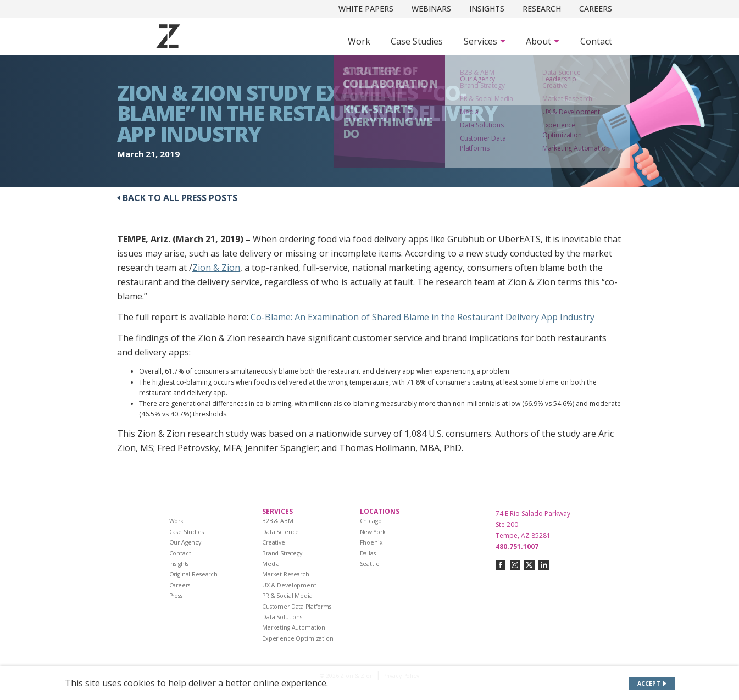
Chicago (371, 521)
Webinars (431, 9)
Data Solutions (282, 617)
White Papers (366, 9)
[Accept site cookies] (652, 684)
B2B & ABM (278, 521)
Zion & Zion (216, 268)
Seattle (370, 564)
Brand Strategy (282, 553)
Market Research (286, 574)
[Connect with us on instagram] (515, 565)
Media (271, 564)
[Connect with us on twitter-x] (529, 565)
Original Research (194, 574)
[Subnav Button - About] (543, 41)
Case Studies (417, 41)
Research (542, 9)
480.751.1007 (517, 546)
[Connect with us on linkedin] (544, 565)
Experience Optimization (298, 638)
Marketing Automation (294, 627)
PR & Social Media (287, 596)
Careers (596, 9)
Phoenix (371, 542)
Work (359, 41)
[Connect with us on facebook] (501, 565)
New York (373, 532)
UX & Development (289, 585)
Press (176, 596)
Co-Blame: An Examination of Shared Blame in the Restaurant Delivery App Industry (423, 317)
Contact (596, 41)
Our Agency (185, 542)
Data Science (280, 532)
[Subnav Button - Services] (485, 41)
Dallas (368, 553)
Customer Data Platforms (297, 607)
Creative (274, 542)
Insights (487, 9)
